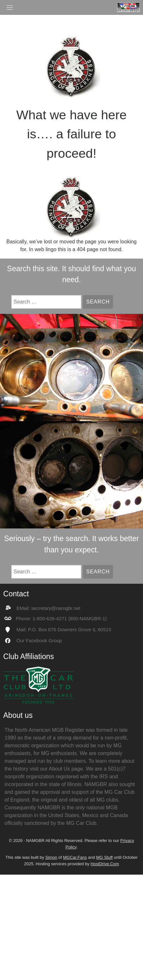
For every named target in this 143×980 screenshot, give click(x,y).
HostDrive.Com (105, 864)
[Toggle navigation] (10, 7)
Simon (51, 857)
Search (100, 302)
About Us (59, 769)
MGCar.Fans (75, 857)
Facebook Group (44, 640)
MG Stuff (104, 857)
